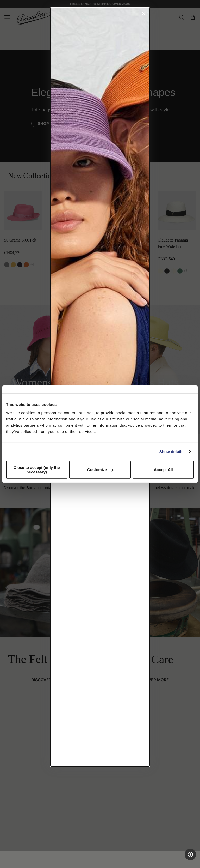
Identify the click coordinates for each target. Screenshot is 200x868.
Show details (171, 452)
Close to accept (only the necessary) (37, 469)
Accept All (163, 470)
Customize (100, 470)
